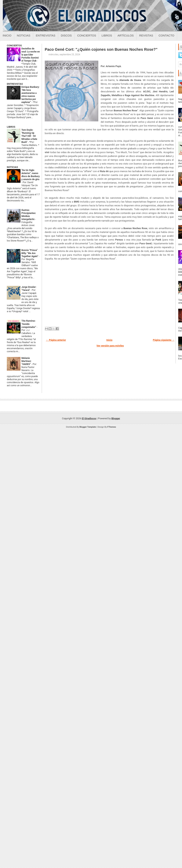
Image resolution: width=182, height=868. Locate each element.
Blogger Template (88, 427)
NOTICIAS (12, 167)
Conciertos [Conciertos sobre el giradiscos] (87, 35)
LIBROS (11, 127)
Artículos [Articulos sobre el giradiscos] (126, 35)
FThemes (112, 427)
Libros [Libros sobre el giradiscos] (107, 35)
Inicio (7, 35)
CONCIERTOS (14, 45)
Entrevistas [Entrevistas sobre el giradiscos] (46, 35)
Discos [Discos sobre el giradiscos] (66, 35)
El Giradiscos (89, 418)
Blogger (116, 418)
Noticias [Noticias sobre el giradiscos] (24, 35)
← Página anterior (56, 340)
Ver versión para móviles (110, 346)
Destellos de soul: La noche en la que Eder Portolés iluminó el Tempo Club (31, 55)
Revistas (146, 35)
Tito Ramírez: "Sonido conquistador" (29, 324)
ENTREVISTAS (15, 84)
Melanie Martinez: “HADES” (26, 361)
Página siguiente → (164, 340)
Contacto (166, 35)
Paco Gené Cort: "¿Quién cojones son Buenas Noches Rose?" (101, 49)
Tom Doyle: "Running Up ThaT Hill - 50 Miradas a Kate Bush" (29, 136)
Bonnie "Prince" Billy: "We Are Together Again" (30, 253)
